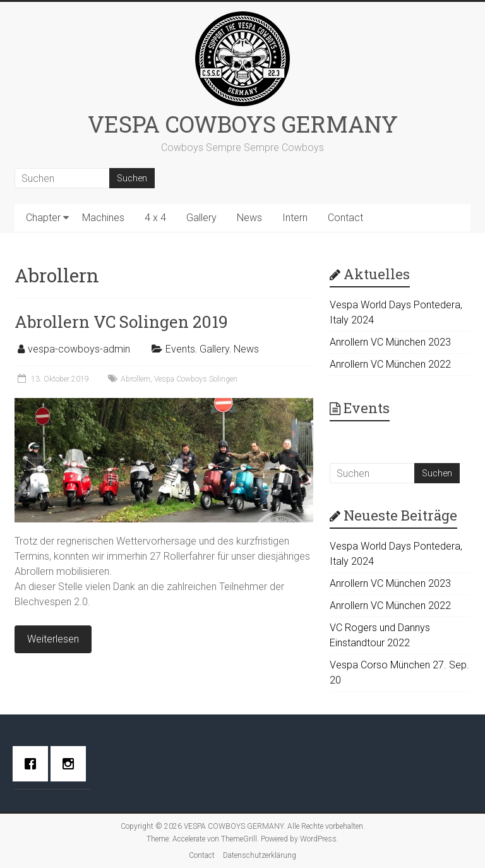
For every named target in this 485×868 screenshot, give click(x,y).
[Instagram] (71, 764)
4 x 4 (155, 218)
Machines (103, 218)
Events (180, 349)
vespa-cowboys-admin (79, 349)
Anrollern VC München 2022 (390, 364)
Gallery (201, 218)
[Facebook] (33, 764)
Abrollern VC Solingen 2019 (121, 322)
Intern (295, 218)
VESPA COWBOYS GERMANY (243, 124)
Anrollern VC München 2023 (390, 342)
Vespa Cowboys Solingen (196, 379)
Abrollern (135, 379)
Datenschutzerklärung (260, 855)
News (249, 218)
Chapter (43, 218)
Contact (345, 218)
